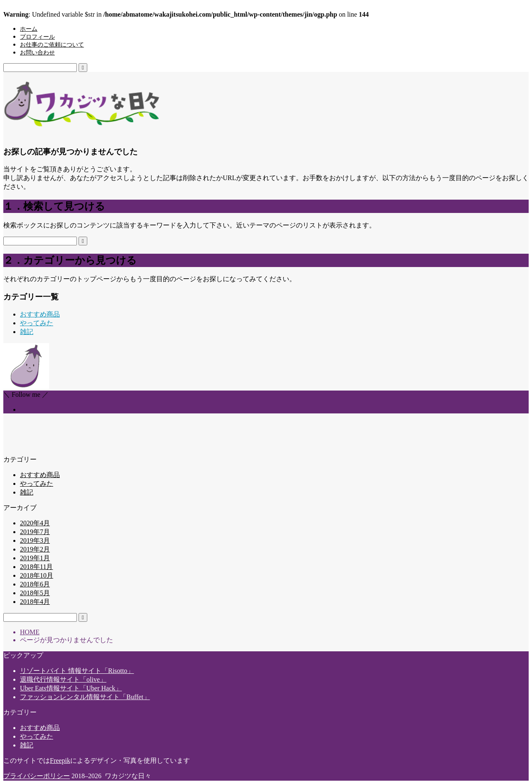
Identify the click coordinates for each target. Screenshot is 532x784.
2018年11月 (36, 567)
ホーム (29, 29)
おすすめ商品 (40, 314)
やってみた (37, 323)
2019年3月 (35, 540)
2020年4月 (35, 523)
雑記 (27, 332)
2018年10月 (37, 575)
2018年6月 (35, 584)
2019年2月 (35, 549)
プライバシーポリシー (37, 776)
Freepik (60, 761)
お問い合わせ (37, 53)
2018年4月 (35, 602)
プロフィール (37, 37)
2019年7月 (35, 532)
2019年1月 (35, 558)
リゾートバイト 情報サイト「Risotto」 (77, 671)
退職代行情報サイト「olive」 (63, 679)
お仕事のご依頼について (52, 45)
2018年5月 (35, 593)
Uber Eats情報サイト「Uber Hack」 (71, 688)
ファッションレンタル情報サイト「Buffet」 (85, 697)
